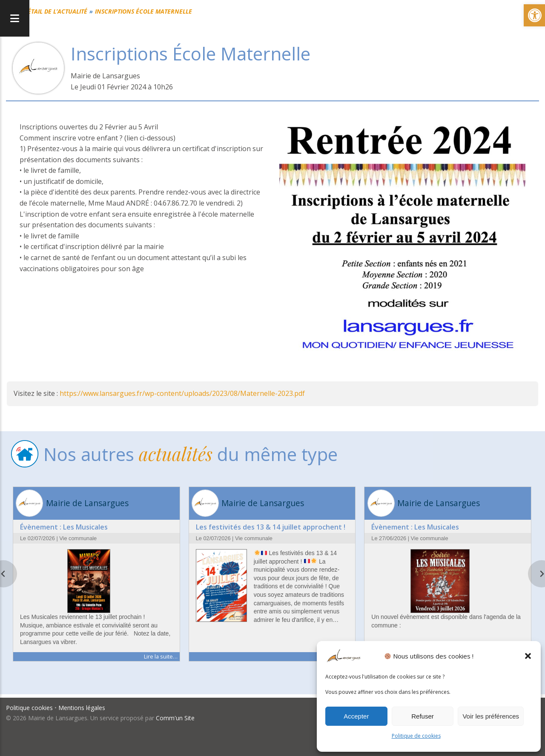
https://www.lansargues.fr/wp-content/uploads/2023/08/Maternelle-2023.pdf (183, 393)
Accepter (356, 716)
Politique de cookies (416, 736)
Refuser (423, 716)
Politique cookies (30, 707)
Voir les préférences (491, 716)
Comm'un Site (176, 717)
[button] (528, 656)
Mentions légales (82, 707)
